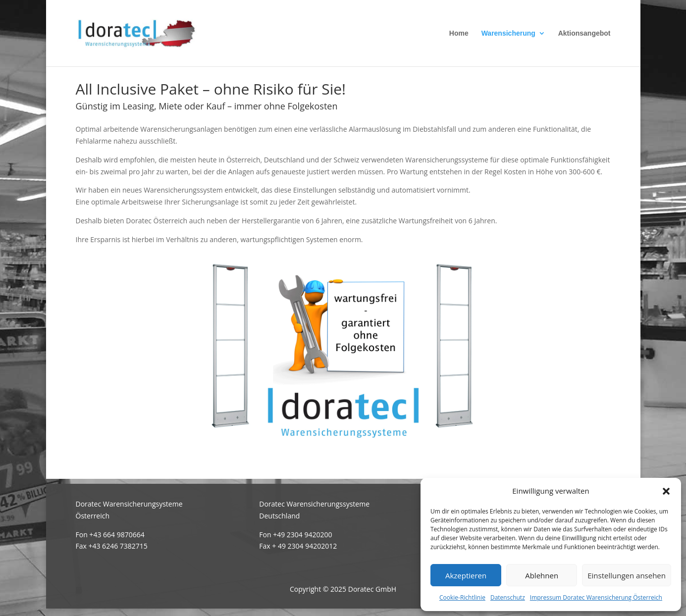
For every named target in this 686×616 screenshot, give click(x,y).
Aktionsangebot (584, 33)
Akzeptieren (466, 575)
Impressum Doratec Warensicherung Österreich (596, 597)
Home (459, 33)
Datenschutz (508, 597)
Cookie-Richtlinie (462, 597)
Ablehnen (542, 575)
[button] (666, 491)
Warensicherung (508, 33)
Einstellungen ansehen (627, 575)
